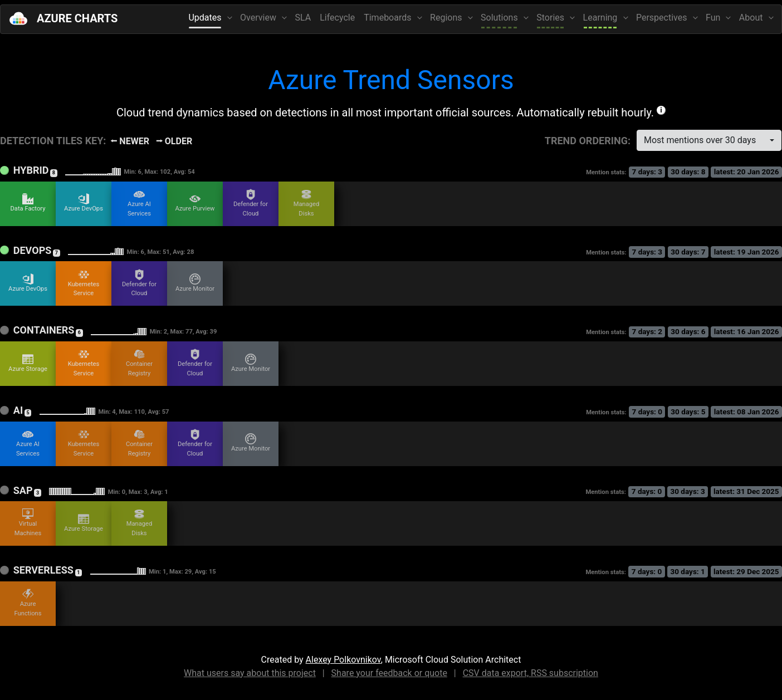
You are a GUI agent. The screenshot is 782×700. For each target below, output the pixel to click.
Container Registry (139, 363)
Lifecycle (337, 18)
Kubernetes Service (84, 283)
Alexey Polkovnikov (343, 660)
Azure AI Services (139, 203)
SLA (303, 18)
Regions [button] (447, 18)
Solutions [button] (500, 18)
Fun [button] (714, 18)
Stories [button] (551, 18)
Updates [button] (206, 18)
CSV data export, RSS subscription (531, 673)
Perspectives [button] (663, 18)
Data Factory (28, 203)
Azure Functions (28, 603)
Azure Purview (195, 203)
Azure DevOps (84, 203)
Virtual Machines (28, 523)
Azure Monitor (195, 283)
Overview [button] (259, 18)
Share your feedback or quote (389, 673)
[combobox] (709, 140)
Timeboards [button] (388, 18)
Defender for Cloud (251, 203)
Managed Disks (307, 203)
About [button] (752, 18)
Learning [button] (602, 18)
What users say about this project (250, 673)
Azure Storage (28, 363)
